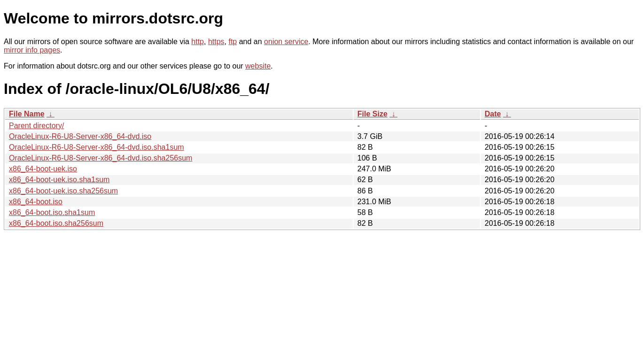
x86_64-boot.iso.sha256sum (56, 223)
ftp (233, 42)
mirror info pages (32, 50)
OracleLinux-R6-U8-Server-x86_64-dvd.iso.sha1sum (97, 147)
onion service (286, 42)
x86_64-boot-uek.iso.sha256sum (63, 191)
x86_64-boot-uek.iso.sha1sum (59, 180)
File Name (27, 114)
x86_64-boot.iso (36, 202)
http (198, 42)
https (216, 42)
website (258, 66)
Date (493, 114)
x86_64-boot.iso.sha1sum (52, 212)
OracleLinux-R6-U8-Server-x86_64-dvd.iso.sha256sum (101, 158)
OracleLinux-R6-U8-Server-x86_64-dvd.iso (80, 136)
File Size (372, 114)
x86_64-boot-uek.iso (43, 169)
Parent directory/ (36, 126)
